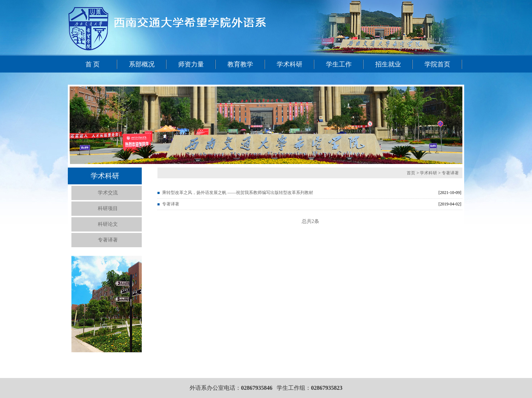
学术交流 (108, 193)
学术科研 (290, 64)
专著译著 (108, 240)
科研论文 (108, 224)
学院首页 (437, 64)
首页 (411, 173)
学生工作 (339, 64)
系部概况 (142, 64)
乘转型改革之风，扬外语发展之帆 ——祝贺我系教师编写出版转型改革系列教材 (238, 193)
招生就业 (388, 64)
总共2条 (310, 221)
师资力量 (191, 64)
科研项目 (108, 208)
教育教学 (240, 64)
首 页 (93, 64)
